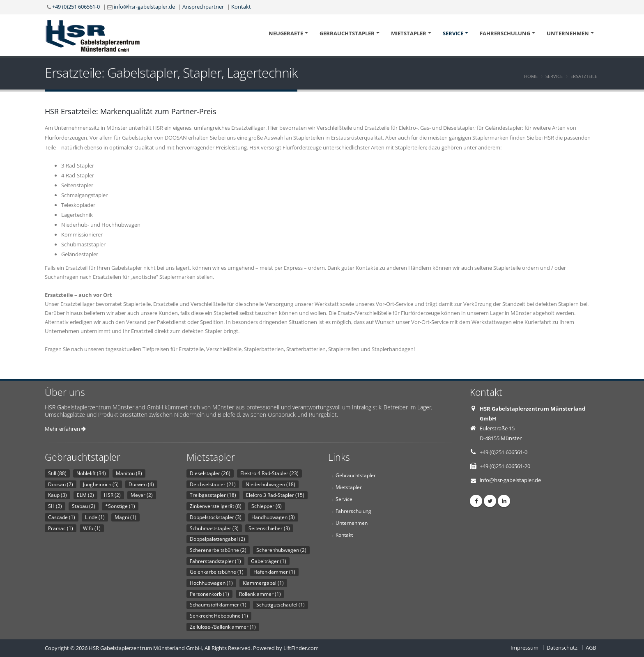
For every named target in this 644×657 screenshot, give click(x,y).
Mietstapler (409, 33)
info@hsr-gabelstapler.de (144, 7)
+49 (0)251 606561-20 (505, 466)
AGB (591, 648)
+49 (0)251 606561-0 (76, 7)
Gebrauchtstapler (347, 33)
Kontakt (241, 7)
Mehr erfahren (65, 429)
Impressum (524, 648)
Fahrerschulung (505, 33)
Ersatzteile (584, 76)
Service (453, 33)
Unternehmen (568, 33)
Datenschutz (562, 648)
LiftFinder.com (301, 648)
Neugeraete (286, 33)
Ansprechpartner (203, 7)
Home (531, 76)
